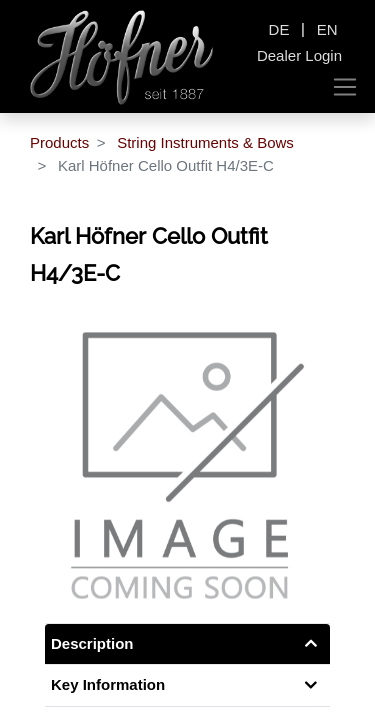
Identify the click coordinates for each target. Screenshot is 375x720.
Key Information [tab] (108, 684)
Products (59, 142)
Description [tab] (92, 643)
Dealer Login (299, 55)
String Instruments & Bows (205, 142)
